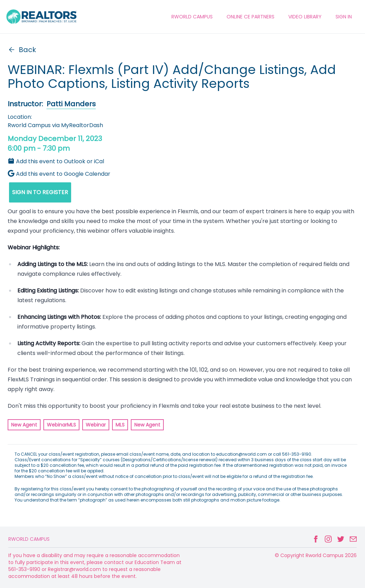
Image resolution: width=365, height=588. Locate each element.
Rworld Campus (29, 539)
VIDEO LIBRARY (305, 17)
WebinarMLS (61, 425)
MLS (120, 425)
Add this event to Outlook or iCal (56, 161)
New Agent (24, 425)
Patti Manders (71, 104)
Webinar (96, 425)
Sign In (344, 17)
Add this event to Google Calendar (59, 174)
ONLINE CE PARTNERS (251, 17)
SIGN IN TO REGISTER (40, 192)
